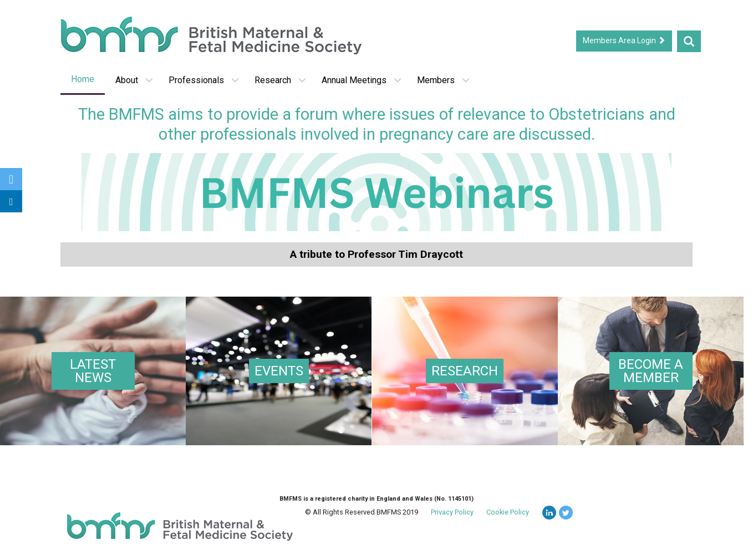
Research (280, 80)
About (134, 80)
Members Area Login (624, 40)
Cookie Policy (508, 514)
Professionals (204, 80)
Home (83, 79)
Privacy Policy (452, 514)
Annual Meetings (362, 80)
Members (443, 80)
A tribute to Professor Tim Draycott (376, 254)
